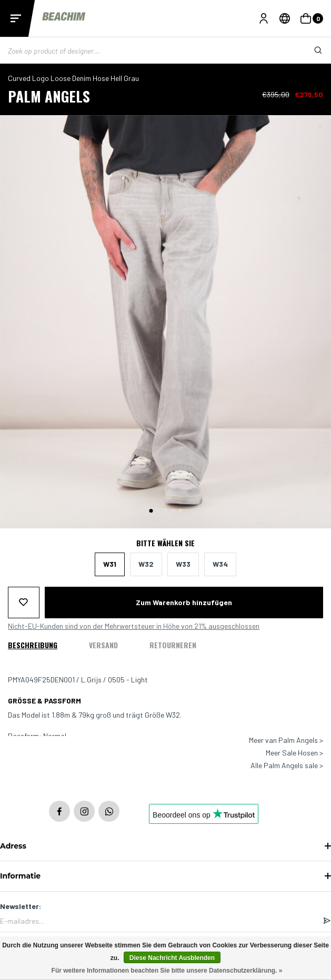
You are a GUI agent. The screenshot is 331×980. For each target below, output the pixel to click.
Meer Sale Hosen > (294, 753)
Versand (103, 645)
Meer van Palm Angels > (286, 740)
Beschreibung (33, 645)
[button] (151, 511)
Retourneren (173, 645)
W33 (183, 564)
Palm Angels (49, 96)
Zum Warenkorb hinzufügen (184, 602)
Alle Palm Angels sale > (287, 765)
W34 (220, 564)
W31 (110, 564)
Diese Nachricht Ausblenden (172, 958)
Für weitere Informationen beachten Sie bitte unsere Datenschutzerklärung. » (167, 971)
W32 (146, 564)
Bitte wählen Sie (165, 543)
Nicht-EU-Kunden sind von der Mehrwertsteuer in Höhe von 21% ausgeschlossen (134, 626)
